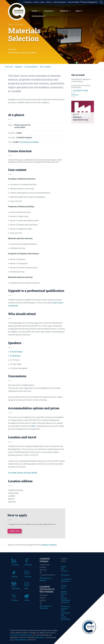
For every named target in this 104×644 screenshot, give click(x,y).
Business (50, 11)
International (39, 16)
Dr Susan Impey (16, 352)
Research (65, 11)
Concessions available (29, 142)
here (34, 426)
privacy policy (39, 637)
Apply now (15, 531)
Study (36, 11)
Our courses (19, 24)
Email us (75, 95)
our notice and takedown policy (21, 635)
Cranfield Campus (45, 560)
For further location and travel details (23, 473)
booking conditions (49, 545)
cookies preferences (21, 640)
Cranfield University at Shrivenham (47, 589)
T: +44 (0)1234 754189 (80, 91)
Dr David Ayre (15, 356)
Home (10, 24)
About (79, 11)
